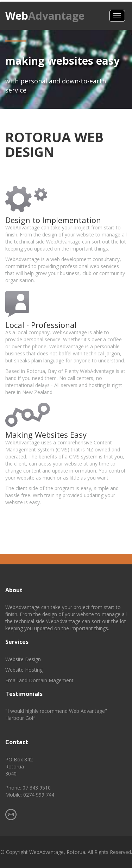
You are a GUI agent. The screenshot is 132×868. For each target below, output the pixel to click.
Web (45, 16)
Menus (117, 16)
